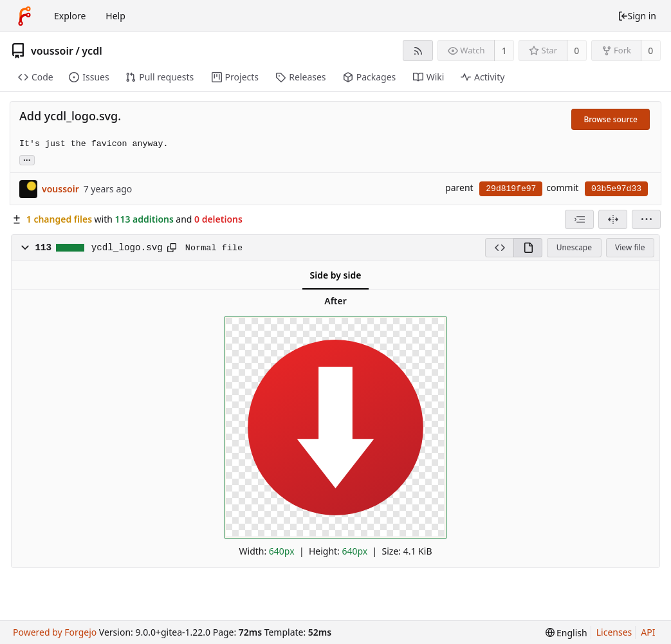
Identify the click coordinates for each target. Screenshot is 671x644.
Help (115, 16)
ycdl (92, 51)
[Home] (24, 16)
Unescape (574, 247)
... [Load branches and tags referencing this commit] (27, 159)
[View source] (499, 248)
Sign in (637, 16)
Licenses (614, 632)
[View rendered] (528, 248)
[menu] (646, 219)
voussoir (52, 51)
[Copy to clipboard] (172, 248)
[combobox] (579, 219)
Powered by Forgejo (55, 632)
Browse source (611, 119)
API (648, 632)
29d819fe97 (511, 189)
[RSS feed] (418, 51)
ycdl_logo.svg (127, 248)
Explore (70, 16)
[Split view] (613, 219)
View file (630, 247)
